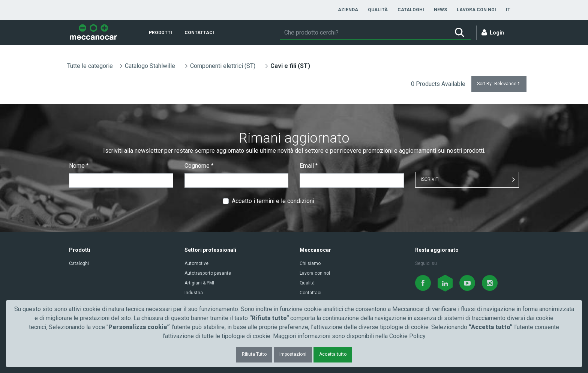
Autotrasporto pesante (208, 273)
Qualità (307, 283)
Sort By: (499, 84)
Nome (79, 166)
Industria (194, 293)
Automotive (196, 263)
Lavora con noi (315, 273)
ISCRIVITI (430, 179)
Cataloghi (79, 263)
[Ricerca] (364, 33)
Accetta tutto (333, 354)
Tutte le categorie (90, 66)
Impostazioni (293, 354)
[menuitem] (348, 10)
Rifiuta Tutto (254, 354)
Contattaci (310, 293)
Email (309, 166)
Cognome (199, 166)
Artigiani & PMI (199, 283)
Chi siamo (310, 263)
